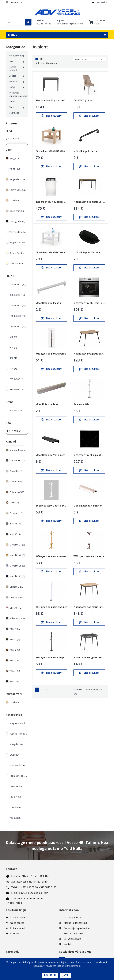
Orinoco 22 (17, 587)
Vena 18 (15, 629)
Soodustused (18, 917)
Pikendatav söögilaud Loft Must (51, 100)
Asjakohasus (89, 59)
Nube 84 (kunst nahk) (18, 618)
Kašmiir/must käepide (18, 263)
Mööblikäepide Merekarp (88, 252)
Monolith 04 (17, 545)
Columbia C (17, 492)
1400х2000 (18, 316)
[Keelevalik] (100, 2)
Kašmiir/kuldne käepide (18, 253)
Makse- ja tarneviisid (75, 923)
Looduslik (16, 200)
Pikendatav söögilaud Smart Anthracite (89, 657)
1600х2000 (18, 284)
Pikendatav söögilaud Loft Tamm (89, 202)
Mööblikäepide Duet (47, 404)
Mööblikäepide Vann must (51, 455)
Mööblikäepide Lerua (85, 151)
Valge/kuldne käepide (18, 232)
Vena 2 (15, 650)
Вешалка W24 (81, 404)
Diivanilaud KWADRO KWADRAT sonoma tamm (51, 151)
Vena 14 (15, 660)
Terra (14, 503)
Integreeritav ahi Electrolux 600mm (89, 303)
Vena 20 (15, 681)
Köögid (13, 87)
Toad (12, 61)
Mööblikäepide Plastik (48, 303)
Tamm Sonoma (18, 190)
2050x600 (16, 379)
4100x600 (16, 389)
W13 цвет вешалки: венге (51, 354)
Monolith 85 (17, 566)
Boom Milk (16, 471)
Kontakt (15, 933)
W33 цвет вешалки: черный (51, 657)
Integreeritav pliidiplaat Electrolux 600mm (89, 455)
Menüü (13, 35)
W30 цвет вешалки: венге (89, 556)
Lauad (12, 101)
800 (13, 368)
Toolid (12, 107)
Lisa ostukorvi (52, 116)
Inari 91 (15, 524)
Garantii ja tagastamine (77, 928)
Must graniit (17, 221)
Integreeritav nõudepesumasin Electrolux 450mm (51, 202)
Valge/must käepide (18, 242)
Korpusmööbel (15, 56)
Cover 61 (16, 608)
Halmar (16, 410)
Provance (16, 513)
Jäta (66, 975)
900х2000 (17, 295)
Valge (15, 169)
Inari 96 (15, 534)
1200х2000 (18, 305)
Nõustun (50, 975)
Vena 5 (15, 639)
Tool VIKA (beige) (83, 100)
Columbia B (17, 481)
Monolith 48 (17, 555)
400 (13, 358)
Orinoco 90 (17, 597)
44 (53, 690)
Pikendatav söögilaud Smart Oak (89, 607)
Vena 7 (15, 671)
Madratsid (14, 81)
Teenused (14, 113)
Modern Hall (17, 460)
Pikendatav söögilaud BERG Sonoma (89, 354)
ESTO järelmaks (72, 939)
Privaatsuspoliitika (74, 933)
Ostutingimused (73, 917)
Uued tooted (17, 923)
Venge (14, 158)
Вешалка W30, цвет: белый (51, 506)
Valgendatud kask (18, 179)
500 (13, 337)
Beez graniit (17, 211)
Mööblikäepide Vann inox (88, 506)
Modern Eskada (18, 450)
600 (13, 347)
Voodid (12, 76)
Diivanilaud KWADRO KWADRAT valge (51, 252)
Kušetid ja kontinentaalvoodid (15, 94)
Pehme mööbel (13, 68)
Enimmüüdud (18, 928)
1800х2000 (18, 326)
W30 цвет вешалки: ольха (51, 556)
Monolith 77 (17, 576)
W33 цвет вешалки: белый (51, 607)
